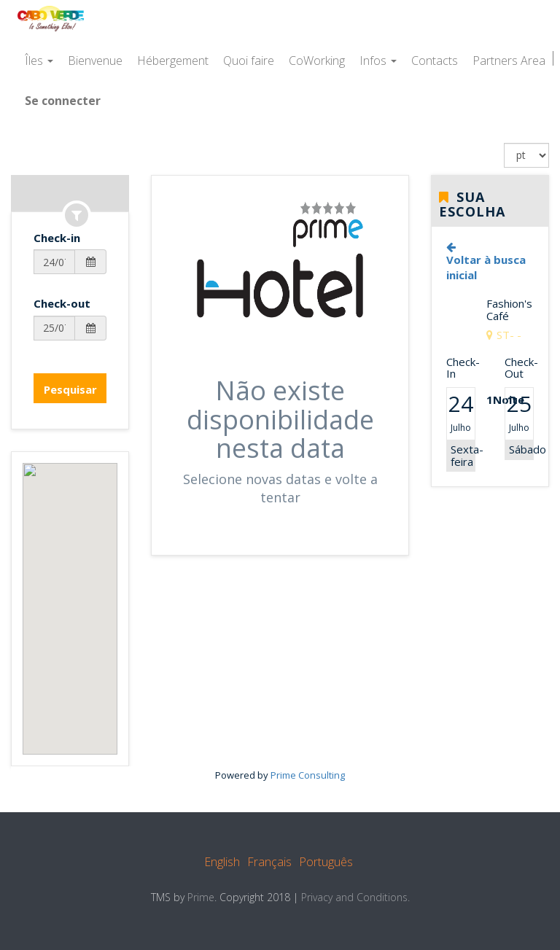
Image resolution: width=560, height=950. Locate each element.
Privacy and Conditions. (355, 897)
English (222, 862)
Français (269, 862)
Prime (201, 897)
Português (326, 862)
